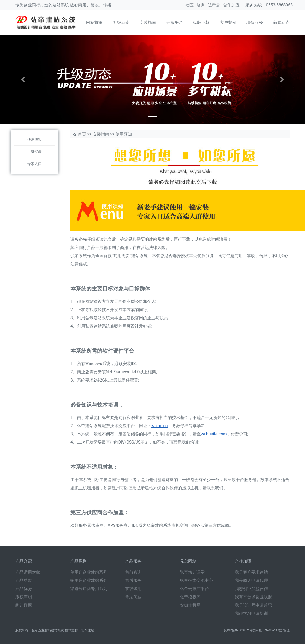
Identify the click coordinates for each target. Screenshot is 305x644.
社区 (189, 5)
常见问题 (133, 597)
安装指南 (148, 22)
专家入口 (35, 164)
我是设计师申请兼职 (253, 605)
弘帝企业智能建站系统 (48, 630)
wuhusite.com (214, 434)
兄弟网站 (188, 561)
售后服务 (133, 580)
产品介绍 (24, 561)
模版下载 (201, 22)
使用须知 (35, 139)
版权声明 (24, 597)
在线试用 (133, 589)
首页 (82, 134)
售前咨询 (133, 572)
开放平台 (175, 22)
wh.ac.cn (160, 426)
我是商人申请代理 (251, 580)
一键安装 (35, 151)
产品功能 (24, 580)
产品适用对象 (28, 572)
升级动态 (121, 22)
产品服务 (133, 561)
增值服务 (255, 22)
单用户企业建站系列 (89, 572)
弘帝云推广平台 (194, 589)
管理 (286, 630)
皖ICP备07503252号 (238, 630)
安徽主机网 (190, 605)
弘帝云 (214, 5)
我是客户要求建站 (251, 572)
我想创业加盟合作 (251, 589)
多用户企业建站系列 (89, 580)
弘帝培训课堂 (192, 572)
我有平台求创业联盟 (253, 597)
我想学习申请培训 (251, 613)
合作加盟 (231, 5)
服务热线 (254, 5)
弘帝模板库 (190, 597)
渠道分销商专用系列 (89, 589)
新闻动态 (281, 22)
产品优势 (24, 589)
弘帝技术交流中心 (196, 580)
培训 (201, 5)
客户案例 (228, 22)
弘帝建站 (88, 630)
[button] (23, 80)
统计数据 (24, 605)
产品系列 (78, 561)
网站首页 (94, 22)
